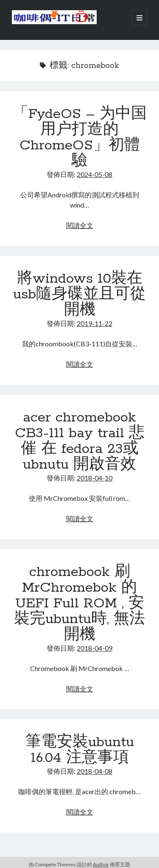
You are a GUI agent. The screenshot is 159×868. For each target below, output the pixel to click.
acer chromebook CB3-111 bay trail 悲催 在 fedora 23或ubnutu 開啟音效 (80, 441)
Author (101, 864)
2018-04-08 (95, 771)
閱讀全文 (80, 225)
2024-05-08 (95, 174)
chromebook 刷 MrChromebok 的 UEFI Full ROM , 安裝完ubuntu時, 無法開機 (79, 604)
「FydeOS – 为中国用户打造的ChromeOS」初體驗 (80, 138)
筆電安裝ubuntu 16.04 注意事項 (80, 750)
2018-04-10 (95, 478)
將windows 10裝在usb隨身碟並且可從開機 (79, 295)
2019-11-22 (95, 323)
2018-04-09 (95, 648)
